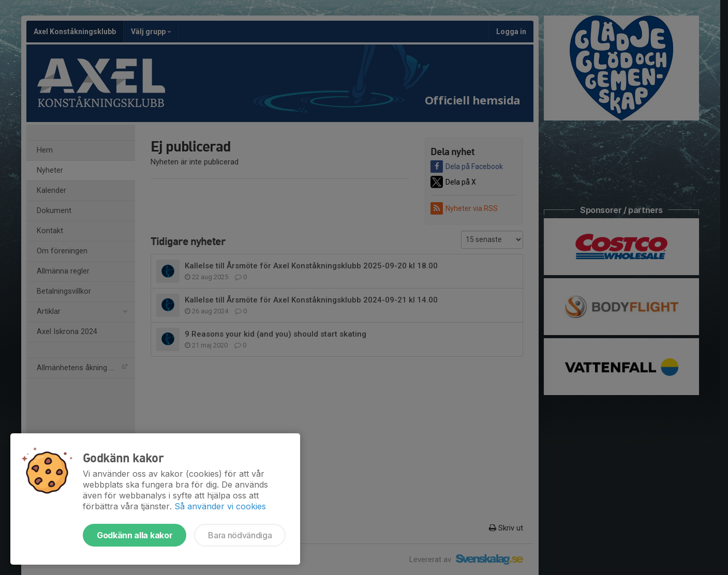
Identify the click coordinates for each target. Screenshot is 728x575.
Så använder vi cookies (220, 506)
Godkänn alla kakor (135, 535)
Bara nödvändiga (240, 535)
